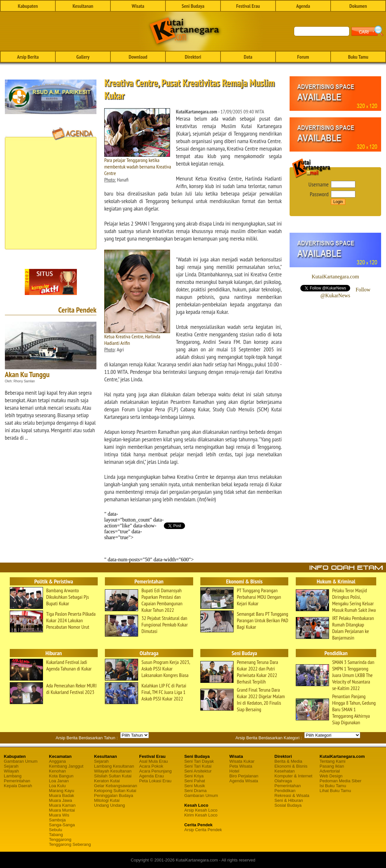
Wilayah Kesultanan (113, 771)
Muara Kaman (62, 805)
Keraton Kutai (107, 781)
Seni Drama (196, 791)
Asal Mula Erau (153, 761)
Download (138, 57)
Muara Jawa (60, 800)
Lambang (13, 776)
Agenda (303, 6)
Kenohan (57, 771)
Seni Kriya (194, 776)
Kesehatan (285, 771)
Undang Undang (110, 805)
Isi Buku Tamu (333, 786)
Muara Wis (59, 815)
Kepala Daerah (18, 786)
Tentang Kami (333, 761)
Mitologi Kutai (107, 800)
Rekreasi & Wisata (292, 795)
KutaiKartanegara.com (335, 277)
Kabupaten (28, 6)
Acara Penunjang (155, 771)
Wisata (138, 6)
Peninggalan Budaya (114, 795)
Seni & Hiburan (289, 800)
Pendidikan (285, 791)
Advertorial (330, 771)
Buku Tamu (358, 57)
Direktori (193, 57)
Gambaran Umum (21, 761)
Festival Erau (248, 6)
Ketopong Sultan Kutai (115, 791)
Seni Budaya (193, 6)
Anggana (57, 761)
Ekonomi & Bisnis (291, 766)
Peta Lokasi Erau (155, 781)
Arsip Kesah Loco (201, 810)
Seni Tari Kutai (198, 766)
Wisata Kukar (242, 761)
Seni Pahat (195, 781)
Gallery (83, 57)
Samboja (57, 820)
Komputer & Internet (293, 776)
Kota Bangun (61, 776)
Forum (303, 57)
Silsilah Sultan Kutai (113, 776)
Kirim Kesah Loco (201, 815)
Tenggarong (60, 839)
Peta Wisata (241, 766)
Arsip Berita (28, 57)
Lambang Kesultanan (114, 766)
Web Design (331, 776)
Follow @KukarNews (345, 293)
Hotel (234, 771)
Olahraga (283, 781)
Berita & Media (288, 761)
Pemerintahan (17, 781)
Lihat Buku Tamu (335, 791)
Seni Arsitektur (198, 771)
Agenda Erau (151, 776)
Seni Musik (195, 786)
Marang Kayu (61, 791)
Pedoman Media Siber (341, 781)
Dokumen (358, 6)
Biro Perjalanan (244, 776)
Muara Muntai (62, 810)
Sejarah (11, 766)
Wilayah (11, 771)
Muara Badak (61, 795)
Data (248, 57)
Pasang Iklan (332, 766)
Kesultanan (83, 6)
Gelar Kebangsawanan (116, 786)
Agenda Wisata (244, 781)
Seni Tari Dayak (199, 761)
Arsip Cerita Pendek (203, 830)
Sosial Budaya (288, 805)
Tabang (56, 835)
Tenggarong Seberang (70, 844)
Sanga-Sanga (62, 825)
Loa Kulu (57, 786)
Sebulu (55, 830)
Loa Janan (59, 781)
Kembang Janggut (66, 766)
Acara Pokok (151, 766)
